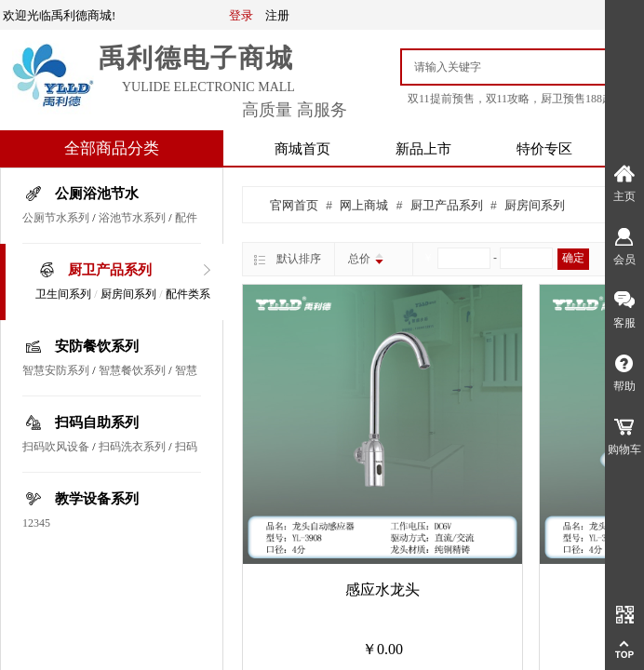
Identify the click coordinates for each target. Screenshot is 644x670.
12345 (36, 523)
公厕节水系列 (56, 218)
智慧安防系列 (56, 370)
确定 (573, 258)
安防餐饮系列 (97, 346)
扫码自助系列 (97, 422)
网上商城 (364, 205)
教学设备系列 (97, 499)
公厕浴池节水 (97, 194)
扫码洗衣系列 (132, 447)
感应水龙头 (382, 590)
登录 (241, 15)
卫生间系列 (63, 294)
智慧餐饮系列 (132, 370)
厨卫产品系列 (110, 270)
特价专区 (544, 149)
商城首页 (302, 149)
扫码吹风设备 (56, 447)
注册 (277, 15)
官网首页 (294, 205)
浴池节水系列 (132, 218)
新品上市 (423, 149)
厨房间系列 (128, 294)
